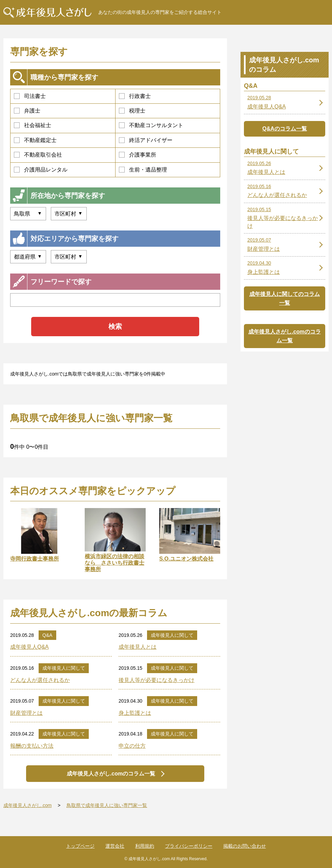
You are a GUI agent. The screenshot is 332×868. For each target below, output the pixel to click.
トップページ (80, 846)
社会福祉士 (33, 125)
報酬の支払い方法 (32, 746)
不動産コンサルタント (151, 125)
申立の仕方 (132, 746)
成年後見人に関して (172, 635)
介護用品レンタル (41, 170)
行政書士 (135, 96)
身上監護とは (135, 713)
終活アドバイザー (146, 140)
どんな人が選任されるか (40, 680)
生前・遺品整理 (143, 170)
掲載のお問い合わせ (245, 846)
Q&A (47, 635)
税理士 (132, 111)
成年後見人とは (138, 647)
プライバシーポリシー (189, 846)
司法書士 (30, 96)
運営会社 (115, 846)
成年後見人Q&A (29, 647)
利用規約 (145, 846)
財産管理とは (26, 713)
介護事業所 (138, 155)
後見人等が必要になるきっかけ (157, 680)
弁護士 (27, 111)
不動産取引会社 (38, 155)
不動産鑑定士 (35, 140)
